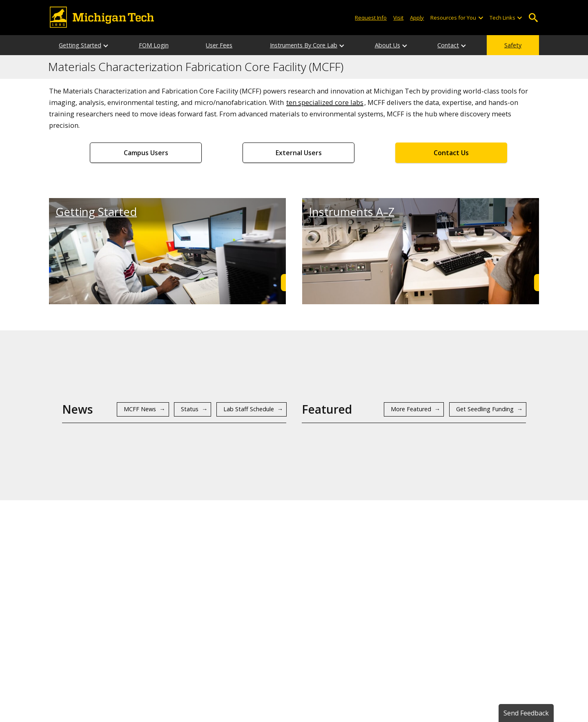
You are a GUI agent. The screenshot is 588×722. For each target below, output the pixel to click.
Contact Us (451, 153)
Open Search (533, 18)
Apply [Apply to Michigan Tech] (417, 18)
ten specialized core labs (325, 102)
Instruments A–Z (352, 212)
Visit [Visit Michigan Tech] (398, 18)
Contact (448, 45)
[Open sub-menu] (480, 18)
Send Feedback (526, 713)
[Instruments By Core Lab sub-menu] (342, 45)
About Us (388, 45)
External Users (299, 153)
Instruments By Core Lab (304, 45)
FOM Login (154, 45)
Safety (513, 45)
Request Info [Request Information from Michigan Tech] (371, 18)
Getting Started (80, 45)
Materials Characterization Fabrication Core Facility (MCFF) (196, 67)
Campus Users (146, 153)
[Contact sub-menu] (464, 45)
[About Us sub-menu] (405, 45)
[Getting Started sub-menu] (106, 45)
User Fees (219, 45)
